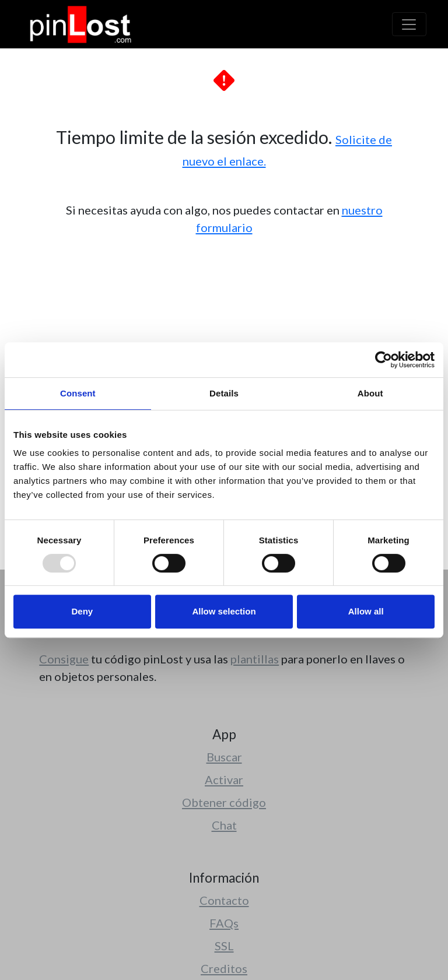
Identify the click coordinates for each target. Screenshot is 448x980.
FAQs (224, 923)
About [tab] (370, 393)
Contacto (224, 900)
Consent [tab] (78, 393)
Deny (82, 611)
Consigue (64, 659)
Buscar (224, 757)
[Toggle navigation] (409, 24)
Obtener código (224, 802)
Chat (224, 825)
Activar (224, 779)
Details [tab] (224, 393)
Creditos (224, 968)
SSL (224, 946)
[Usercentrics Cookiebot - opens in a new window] (384, 360)
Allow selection (224, 611)
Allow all (366, 611)
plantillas (255, 659)
